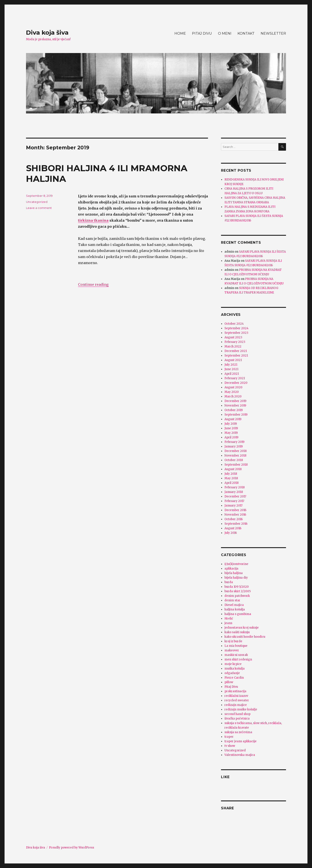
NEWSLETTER (273, 33)
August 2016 (233, 528)
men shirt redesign (238, 659)
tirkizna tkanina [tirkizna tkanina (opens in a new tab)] (93, 220)
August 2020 (233, 387)
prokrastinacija (235, 691)
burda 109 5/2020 (237, 587)
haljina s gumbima (238, 614)
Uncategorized (37, 202)
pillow (229, 682)
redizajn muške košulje (241, 709)
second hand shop (237, 714)
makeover (232, 650)
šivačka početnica (237, 719)
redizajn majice (236, 705)
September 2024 (236, 328)
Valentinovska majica (240, 755)
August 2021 (233, 360)
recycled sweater (237, 700)
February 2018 (235, 487)
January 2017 (233, 506)
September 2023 (236, 333)
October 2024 (234, 324)
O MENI (225, 33)
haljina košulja (235, 609)
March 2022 (233, 346)
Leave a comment (39, 208)
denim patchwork (237, 596)
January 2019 (234, 446)
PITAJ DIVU (202, 33)
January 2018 (234, 492)
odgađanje (232, 673)
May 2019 (231, 433)
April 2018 (232, 483)
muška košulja (235, 669)
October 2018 (234, 460)
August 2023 (233, 337)
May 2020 (232, 392)
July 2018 (231, 474)
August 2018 (233, 469)
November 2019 (235, 406)
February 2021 (235, 378)
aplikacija (231, 569)
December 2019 (235, 401)
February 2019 (234, 442)
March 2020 (233, 396)
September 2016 (236, 524)
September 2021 (236, 356)
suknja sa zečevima (238, 732)
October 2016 (234, 519)
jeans (228, 623)
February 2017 (234, 501)
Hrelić (229, 619)
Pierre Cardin (234, 678)
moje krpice (233, 664)
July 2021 (231, 365)
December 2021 (236, 351)
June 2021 (231, 369)
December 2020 (236, 383)
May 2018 (231, 478)
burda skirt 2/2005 (238, 591)
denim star (232, 600)
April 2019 (231, 437)
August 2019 (233, 419)
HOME (180, 33)
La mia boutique (236, 646)
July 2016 (231, 533)
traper (229, 737)
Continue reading (93, 284)
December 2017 (235, 496)
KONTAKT (246, 33)
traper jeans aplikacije (240, 741)
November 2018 (235, 456)
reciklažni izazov (236, 696)
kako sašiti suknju (237, 632)
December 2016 (235, 510)
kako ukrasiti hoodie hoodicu (245, 637)
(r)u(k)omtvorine (236, 564)
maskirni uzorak (236, 655)
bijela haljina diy (236, 578)
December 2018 (236, 451)
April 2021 (232, 374)
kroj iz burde (233, 641)
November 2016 (235, 515)
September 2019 (236, 415)
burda (229, 582)
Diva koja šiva (47, 32)
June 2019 (231, 428)
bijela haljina (234, 573)
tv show (230, 746)
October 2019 (234, 410)
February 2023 (235, 342)
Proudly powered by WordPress (71, 848)
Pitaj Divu (231, 687)
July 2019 (231, 424)
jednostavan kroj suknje (242, 628)
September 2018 (236, 465)
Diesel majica (234, 605)
